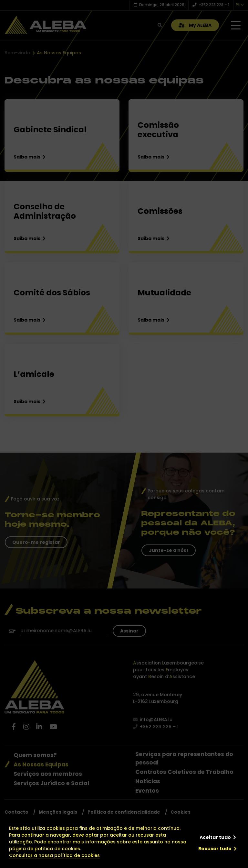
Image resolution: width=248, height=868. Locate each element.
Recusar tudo (215, 849)
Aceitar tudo (215, 837)
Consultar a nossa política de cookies (54, 855)
